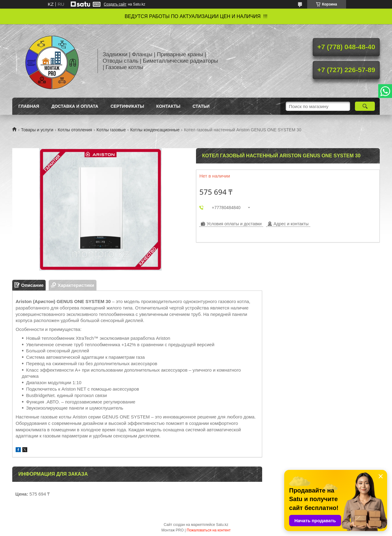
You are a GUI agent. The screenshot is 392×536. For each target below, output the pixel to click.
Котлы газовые (111, 130)
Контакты (168, 106)
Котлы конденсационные (155, 130)
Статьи (201, 106)
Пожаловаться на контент (209, 530)
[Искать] (365, 106)
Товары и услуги (37, 130)
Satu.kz (222, 525)
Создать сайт (115, 4)
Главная (29, 106)
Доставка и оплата (75, 106)
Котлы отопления (75, 130)
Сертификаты (127, 106)
